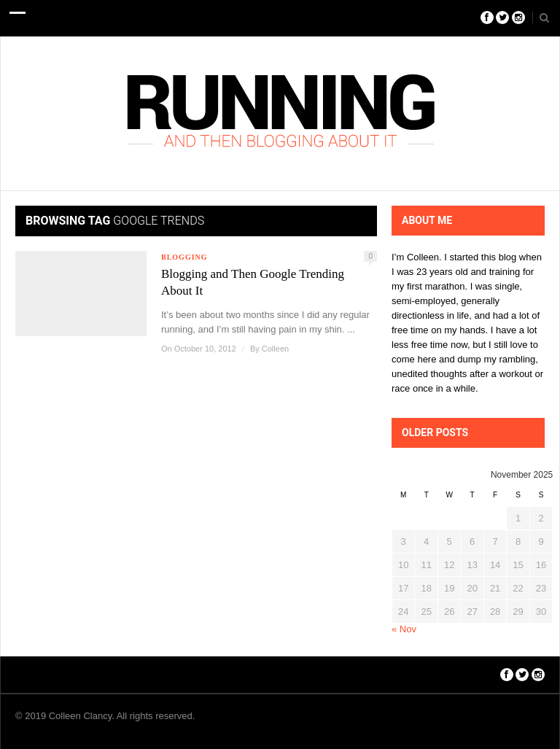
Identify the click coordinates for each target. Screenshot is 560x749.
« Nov (404, 629)
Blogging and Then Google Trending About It (253, 282)
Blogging (184, 257)
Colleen (275, 349)
